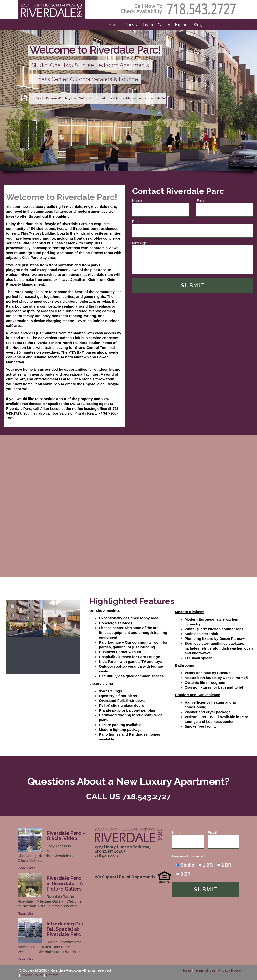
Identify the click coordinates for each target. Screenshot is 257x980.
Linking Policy (32, 975)
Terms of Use (205, 970)
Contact (52, 975)
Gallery (164, 25)
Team (148, 25)
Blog (198, 25)
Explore (182, 25)
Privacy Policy (230, 970)
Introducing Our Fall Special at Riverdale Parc (65, 929)
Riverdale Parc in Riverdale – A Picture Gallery (65, 884)
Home (114, 25)
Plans (131, 25)
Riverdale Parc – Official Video (66, 836)
